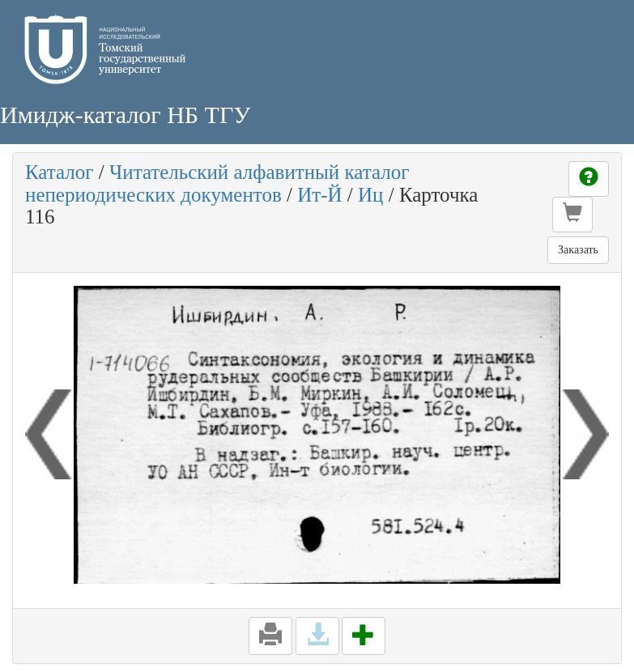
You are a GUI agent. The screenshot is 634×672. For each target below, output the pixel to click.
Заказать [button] (578, 250)
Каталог (60, 172)
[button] (572, 215)
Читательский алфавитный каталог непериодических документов (217, 183)
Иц (370, 195)
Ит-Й (319, 195)
